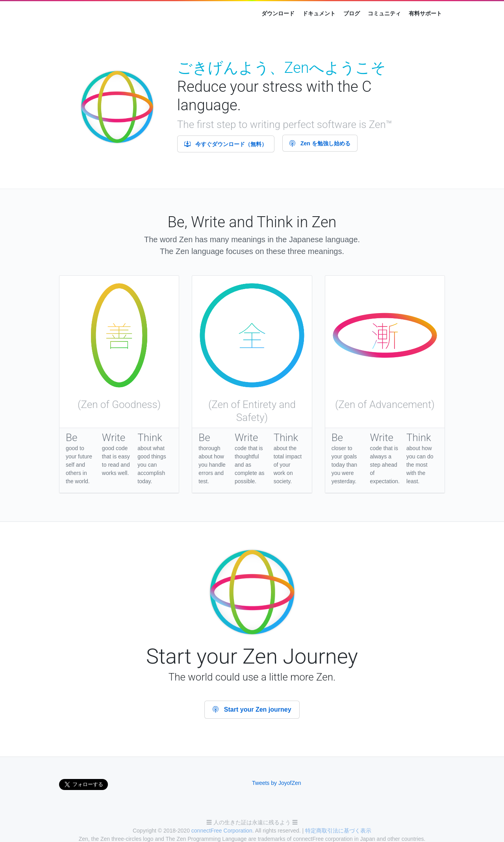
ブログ (352, 13)
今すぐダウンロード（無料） (226, 144)
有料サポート (425, 13)
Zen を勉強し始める (320, 143)
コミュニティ (384, 13)
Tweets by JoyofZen (277, 783)
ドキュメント (319, 13)
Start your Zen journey (252, 709)
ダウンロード (278, 13)
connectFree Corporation (222, 831)
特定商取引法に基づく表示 (338, 831)
